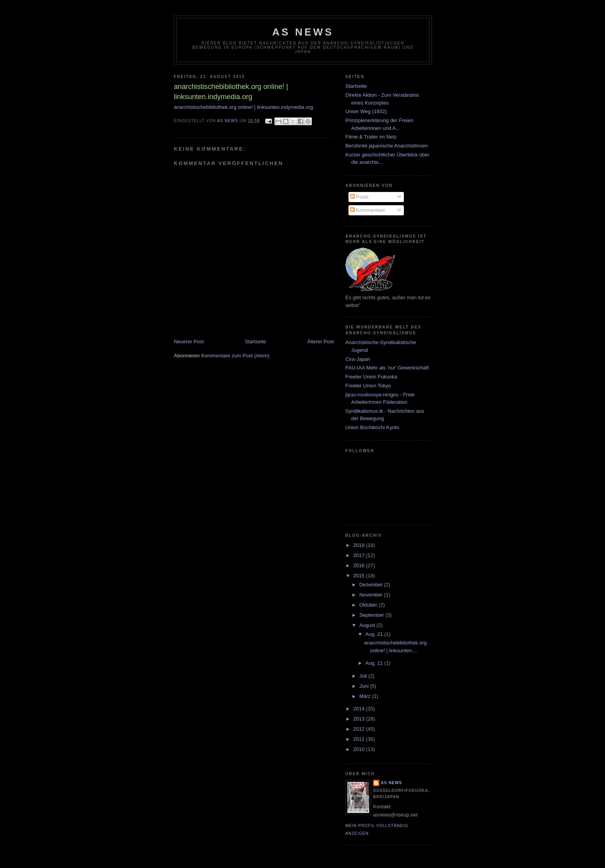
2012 (360, 729)
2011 (360, 739)
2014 (360, 709)
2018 (360, 545)
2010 (360, 749)
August (368, 625)
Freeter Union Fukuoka (371, 377)
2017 (360, 555)
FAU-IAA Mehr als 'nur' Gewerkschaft (387, 368)
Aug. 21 (375, 634)
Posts (359, 197)
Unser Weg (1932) (366, 111)
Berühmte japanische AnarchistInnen (387, 146)
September (372, 615)
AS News (303, 32)
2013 (360, 719)
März (366, 696)
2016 (360, 565)
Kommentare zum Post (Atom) (235, 356)
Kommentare (368, 210)
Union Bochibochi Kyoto (372, 427)
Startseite (256, 342)
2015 (360, 576)
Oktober (369, 605)
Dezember (372, 585)
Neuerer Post (189, 342)
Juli (364, 676)
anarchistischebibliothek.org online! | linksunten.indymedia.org (243, 107)
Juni (365, 686)
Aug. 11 (375, 663)
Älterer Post (320, 342)
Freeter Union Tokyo (368, 386)
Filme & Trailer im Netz (371, 137)
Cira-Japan (358, 359)
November (372, 595)
